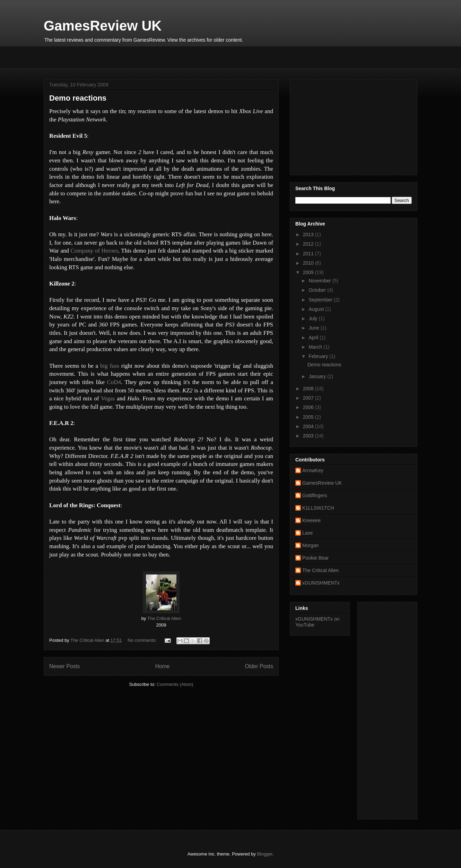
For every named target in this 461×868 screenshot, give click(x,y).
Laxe (307, 533)
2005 (309, 417)
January (318, 376)
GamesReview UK (103, 26)
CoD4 (114, 382)
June (314, 328)
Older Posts (259, 666)
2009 (309, 272)
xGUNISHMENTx (321, 583)
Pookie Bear (315, 558)
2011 (309, 254)
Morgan (310, 545)
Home (163, 666)
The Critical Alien (164, 618)
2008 (309, 389)
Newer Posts (64, 666)
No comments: (143, 640)
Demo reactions (78, 98)
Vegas (109, 398)
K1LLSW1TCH (318, 508)
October (318, 290)
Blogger (264, 854)
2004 (309, 426)
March (316, 347)
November (320, 281)
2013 (309, 235)
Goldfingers (315, 495)
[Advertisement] (125, 57)
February (319, 356)
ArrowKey (313, 470)
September (321, 300)
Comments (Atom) (175, 684)
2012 (309, 244)
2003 (309, 436)
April (314, 338)
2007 (309, 398)
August (317, 309)
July (314, 318)
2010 (309, 263)
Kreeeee (311, 520)
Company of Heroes (94, 251)
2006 (309, 407)
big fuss (110, 366)
